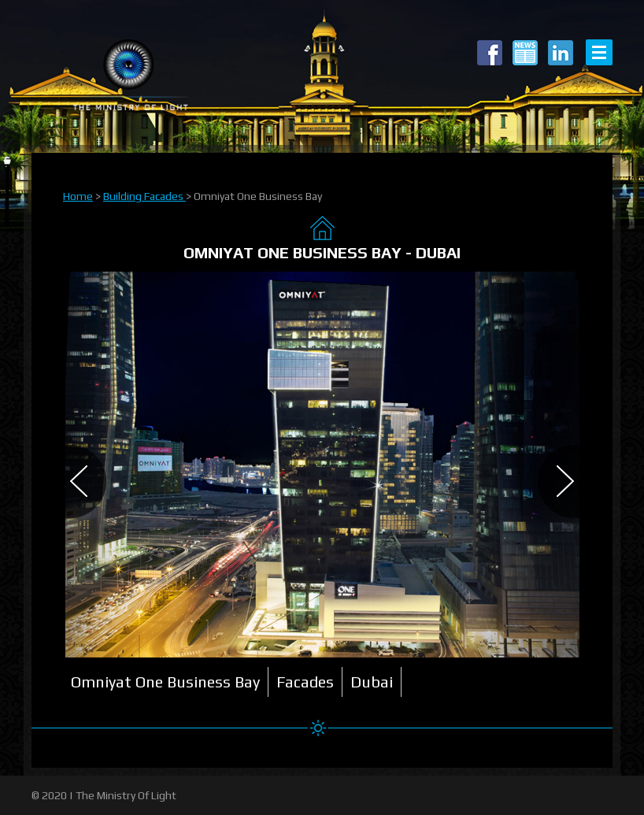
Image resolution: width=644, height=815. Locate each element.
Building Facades (144, 196)
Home (78, 196)
